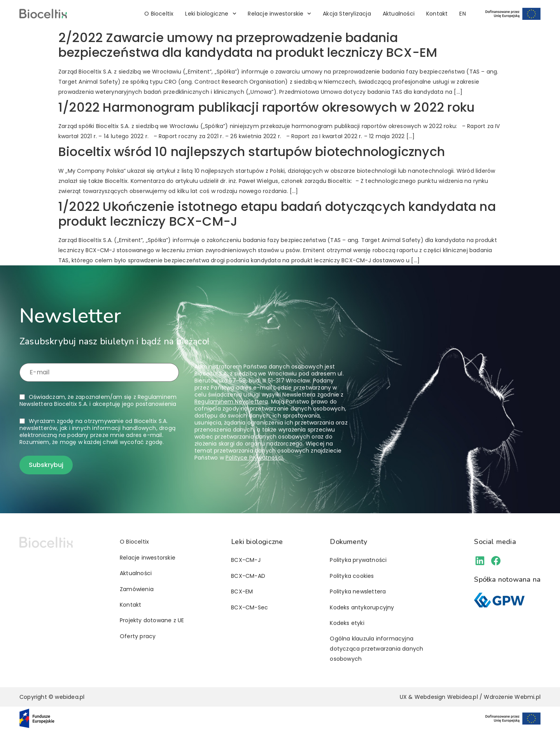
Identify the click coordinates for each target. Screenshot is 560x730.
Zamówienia (137, 589)
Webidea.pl (463, 697)
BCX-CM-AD (248, 576)
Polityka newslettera (358, 591)
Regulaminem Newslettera (231, 402)
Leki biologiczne (211, 14)
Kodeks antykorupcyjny (362, 607)
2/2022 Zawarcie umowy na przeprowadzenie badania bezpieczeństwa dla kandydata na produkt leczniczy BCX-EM (248, 45)
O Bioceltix (159, 14)
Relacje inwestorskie (279, 14)
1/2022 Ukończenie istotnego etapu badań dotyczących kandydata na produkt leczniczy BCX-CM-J (277, 214)
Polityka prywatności (358, 560)
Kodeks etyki (347, 623)
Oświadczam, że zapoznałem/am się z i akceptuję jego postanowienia (98, 400)
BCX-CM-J (246, 560)
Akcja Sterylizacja (347, 14)
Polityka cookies (352, 576)
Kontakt (437, 14)
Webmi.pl (528, 697)
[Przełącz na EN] (462, 14)
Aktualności (399, 14)
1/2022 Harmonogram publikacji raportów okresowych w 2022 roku (266, 107)
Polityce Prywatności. (255, 458)
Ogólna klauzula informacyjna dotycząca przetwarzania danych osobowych (376, 649)
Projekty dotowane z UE (152, 620)
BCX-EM (242, 591)
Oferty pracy (138, 636)
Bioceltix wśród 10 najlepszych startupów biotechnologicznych (252, 152)
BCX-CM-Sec (249, 607)
